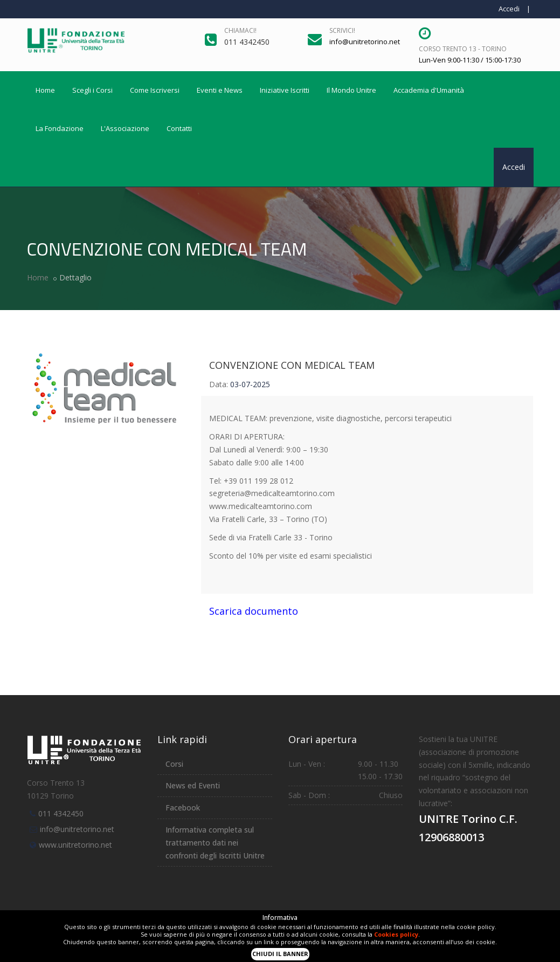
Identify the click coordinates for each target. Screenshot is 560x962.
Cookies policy (396, 934)
